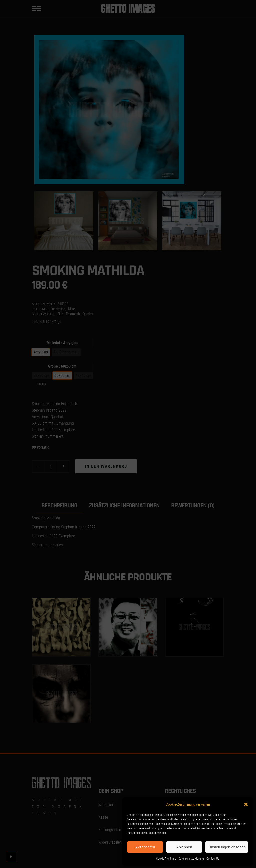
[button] (246, 804)
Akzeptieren (145, 847)
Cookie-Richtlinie (166, 859)
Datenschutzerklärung (191, 859)
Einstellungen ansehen (227, 847)
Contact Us (213, 859)
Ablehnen (184, 847)
